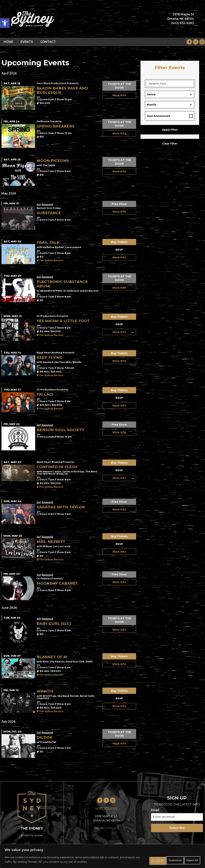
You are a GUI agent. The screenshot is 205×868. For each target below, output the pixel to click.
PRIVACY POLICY (106, 828)
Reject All (163, 860)
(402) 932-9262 (106, 809)
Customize (137, 860)
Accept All (188, 860)
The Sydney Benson (51, 260)
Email (155, 810)
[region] (102, 857)
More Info (119, 95)
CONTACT (48, 42)
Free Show (119, 204)
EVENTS (27, 42)
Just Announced (158, 116)
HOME (8, 42)
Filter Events (170, 68)
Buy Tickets (119, 242)
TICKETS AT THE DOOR (119, 86)
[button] (5, 23)
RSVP (119, 250)
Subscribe (177, 828)
